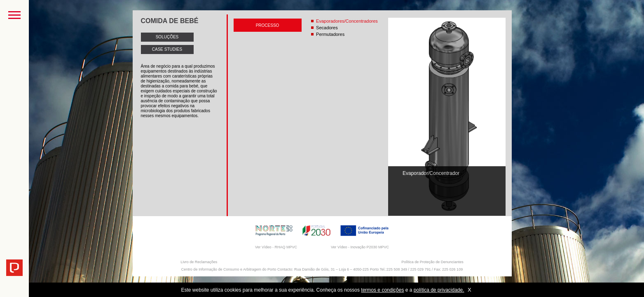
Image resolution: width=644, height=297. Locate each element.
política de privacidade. (439, 290)
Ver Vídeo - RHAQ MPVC (276, 247)
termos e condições (382, 290)
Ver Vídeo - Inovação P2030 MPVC (360, 247)
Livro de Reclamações (199, 262)
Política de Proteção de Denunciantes (432, 262)
